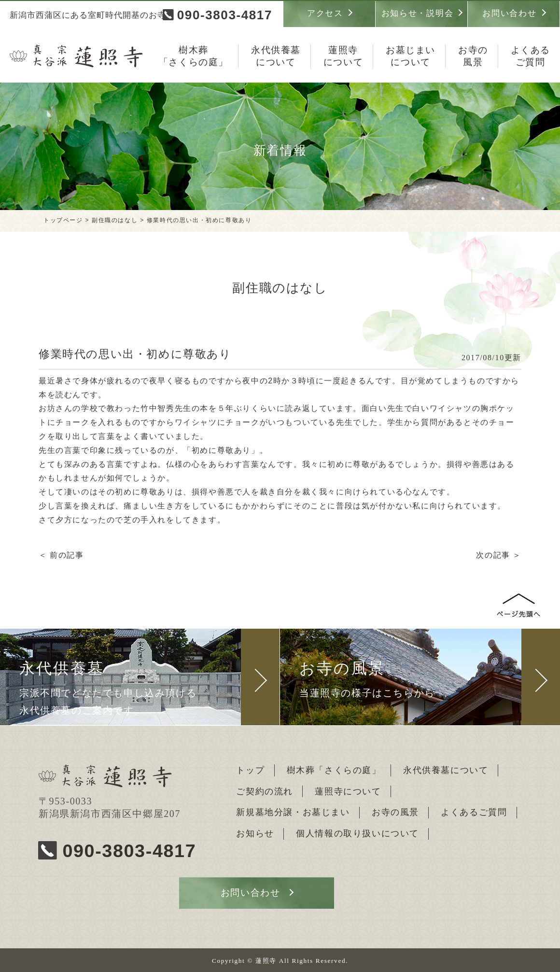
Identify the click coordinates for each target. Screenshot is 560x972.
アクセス (325, 13)
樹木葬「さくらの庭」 (335, 770)
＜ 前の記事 (61, 555)
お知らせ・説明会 (418, 13)
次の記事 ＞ (499, 555)
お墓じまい (411, 56)
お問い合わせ (509, 13)
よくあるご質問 (475, 812)
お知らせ (255, 832)
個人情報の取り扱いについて (358, 832)
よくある (531, 56)
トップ (251, 770)
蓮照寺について (349, 791)
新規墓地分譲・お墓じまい (293, 812)
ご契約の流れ (265, 791)
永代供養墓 (276, 56)
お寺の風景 (396, 812)
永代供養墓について (447, 770)
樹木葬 (194, 56)
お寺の (473, 56)
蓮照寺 (343, 56)
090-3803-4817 (225, 15)
